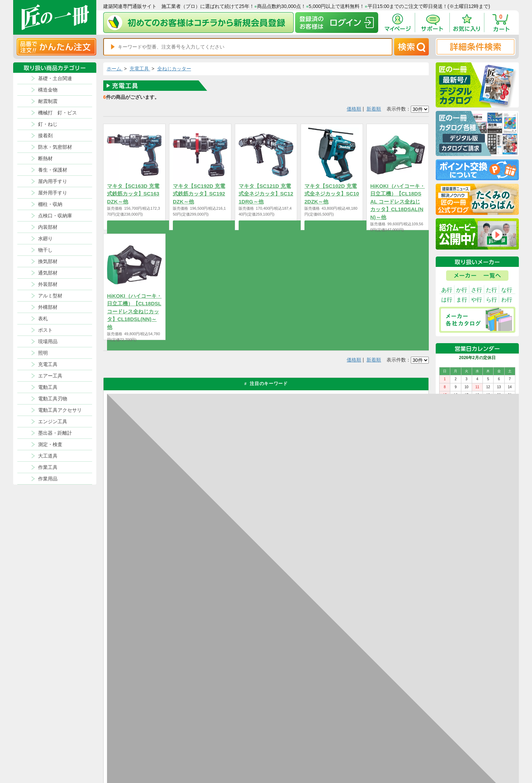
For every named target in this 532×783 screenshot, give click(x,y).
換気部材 (48, 261)
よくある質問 (330, 758)
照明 (43, 353)
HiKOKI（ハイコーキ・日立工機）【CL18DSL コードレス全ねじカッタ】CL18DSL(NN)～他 (134, 311)
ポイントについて (298, 741)
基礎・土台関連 (55, 78)
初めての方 (292, 750)
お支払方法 (328, 733)
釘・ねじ (48, 124)
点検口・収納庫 (55, 216)
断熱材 (45, 158)
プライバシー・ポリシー (393, 733)
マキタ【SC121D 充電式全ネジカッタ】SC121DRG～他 (266, 194)
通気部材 (48, 273)
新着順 (374, 109)
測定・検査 (50, 444)
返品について (294, 733)
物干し (45, 250)
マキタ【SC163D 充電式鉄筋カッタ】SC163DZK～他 (133, 194)
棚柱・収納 (50, 204)
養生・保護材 (53, 170)
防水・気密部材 (55, 147)
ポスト (45, 330)
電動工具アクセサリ (60, 410)
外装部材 (48, 284)
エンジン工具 (53, 421)
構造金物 (48, 90)
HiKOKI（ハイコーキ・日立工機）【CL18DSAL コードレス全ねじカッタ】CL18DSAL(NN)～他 (398, 202)
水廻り (45, 238)
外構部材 (48, 307)
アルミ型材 (50, 296)
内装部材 (48, 227)
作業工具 (48, 467)
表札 (43, 319)
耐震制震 (48, 101)
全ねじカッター (174, 69)
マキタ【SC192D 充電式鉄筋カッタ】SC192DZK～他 (199, 194)
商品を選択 (135, 225)
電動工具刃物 (53, 399)
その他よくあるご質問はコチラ (360, 613)
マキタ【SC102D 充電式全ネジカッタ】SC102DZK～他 (332, 194)
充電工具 (48, 364)
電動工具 (48, 387)
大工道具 (48, 456)
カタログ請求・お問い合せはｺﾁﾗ (361, 643)
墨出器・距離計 (55, 433)
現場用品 (48, 341)
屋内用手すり (53, 181)
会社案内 (290, 758)
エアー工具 (50, 376)
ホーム (115, 69)
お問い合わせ (330, 750)
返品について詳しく (346, 526)
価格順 (354, 109)
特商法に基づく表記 (389, 741)
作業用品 (48, 479)
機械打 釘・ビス (57, 113)
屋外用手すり (53, 193)
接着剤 (45, 136)
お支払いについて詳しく (156, 675)
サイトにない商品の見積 (393, 750)
